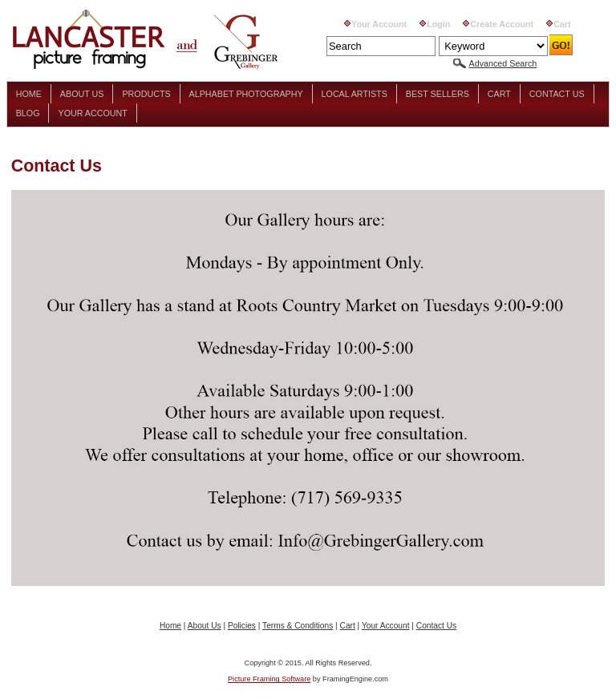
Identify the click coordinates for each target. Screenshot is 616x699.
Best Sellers (438, 94)
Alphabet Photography (246, 94)
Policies (242, 626)
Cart (562, 24)
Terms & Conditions (298, 626)
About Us (82, 94)
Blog (28, 113)
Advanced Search (503, 63)
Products (146, 94)
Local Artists (355, 94)
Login (438, 24)
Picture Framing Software (269, 679)
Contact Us (557, 94)
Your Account (379, 24)
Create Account (502, 24)
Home (29, 94)
